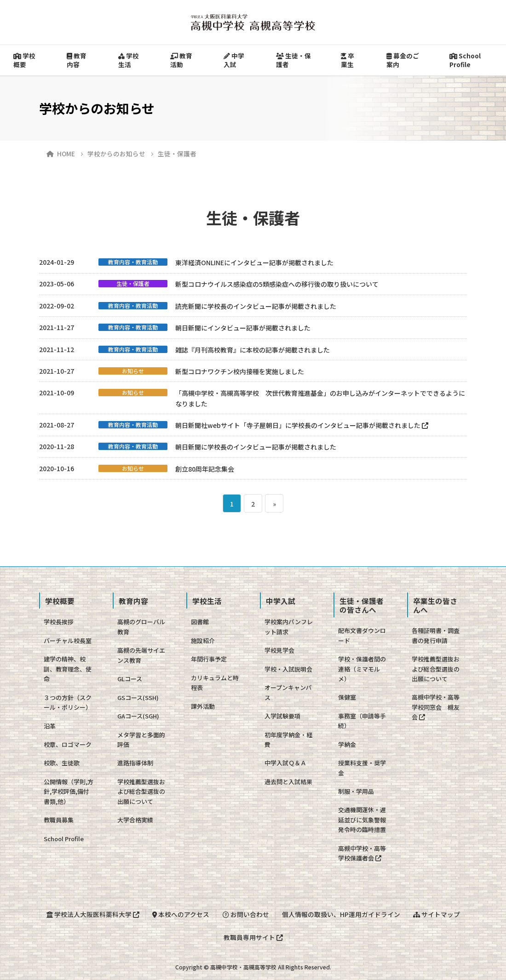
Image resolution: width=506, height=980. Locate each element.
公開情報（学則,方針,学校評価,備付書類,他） (69, 792)
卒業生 (348, 60)
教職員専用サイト (253, 937)
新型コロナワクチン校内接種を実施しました (240, 371)
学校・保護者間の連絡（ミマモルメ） (362, 669)
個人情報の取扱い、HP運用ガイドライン (341, 914)
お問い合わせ (246, 914)
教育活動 (181, 60)
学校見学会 (279, 650)
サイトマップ (437, 914)
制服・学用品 (356, 791)
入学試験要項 (282, 716)
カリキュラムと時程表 (215, 683)
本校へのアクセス (181, 914)
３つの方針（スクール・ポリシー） (68, 702)
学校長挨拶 (59, 622)
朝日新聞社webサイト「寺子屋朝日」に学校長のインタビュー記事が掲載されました (302, 425)
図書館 (200, 622)
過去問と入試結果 (288, 782)
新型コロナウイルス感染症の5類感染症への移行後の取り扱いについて (277, 284)
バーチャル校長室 (68, 641)
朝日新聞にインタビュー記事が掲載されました (243, 328)
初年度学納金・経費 (288, 740)
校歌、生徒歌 (62, 763)
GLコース (130, 679)
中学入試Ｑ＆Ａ (285, 763)
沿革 (50, 726)
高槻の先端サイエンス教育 (141, 655)
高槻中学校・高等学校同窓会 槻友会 (436, 707)
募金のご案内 (403, 60)
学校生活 (129, 60)
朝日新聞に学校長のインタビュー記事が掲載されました (256, 447)
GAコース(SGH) (138, 716)
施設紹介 (203, 641)
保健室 (347, 697)
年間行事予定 (209, 659)
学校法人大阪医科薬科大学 (93, 914)
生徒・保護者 (293, 60)
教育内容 (77, 60)
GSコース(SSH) (138, 698)
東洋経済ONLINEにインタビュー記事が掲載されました (254, 262)
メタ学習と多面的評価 (141, 740)
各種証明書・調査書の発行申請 (436, 635)
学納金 (347, 744)
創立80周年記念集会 (205, 469)
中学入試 (234, 60)
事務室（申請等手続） (362, 721)
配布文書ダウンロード (362, 635)
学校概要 (24, 60)
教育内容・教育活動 (133, 262)
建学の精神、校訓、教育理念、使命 (68, 669)
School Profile (64, 839)
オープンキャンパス (288, 692)
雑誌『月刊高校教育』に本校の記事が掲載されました (253, 350)
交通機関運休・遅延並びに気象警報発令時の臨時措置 (362, 820)
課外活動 (203, 706)
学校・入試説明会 (288, 669)
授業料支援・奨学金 (362, 768)
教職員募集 (59, 820)
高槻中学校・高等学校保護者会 (362, 853)
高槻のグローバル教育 (141, 627)
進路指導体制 (135, 763)
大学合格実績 (135, 820)
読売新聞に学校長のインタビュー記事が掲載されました (256, 306)
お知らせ (133, 371)
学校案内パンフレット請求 (289, 627)
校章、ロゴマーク (68, 744)
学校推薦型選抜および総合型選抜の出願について (141, 792)
